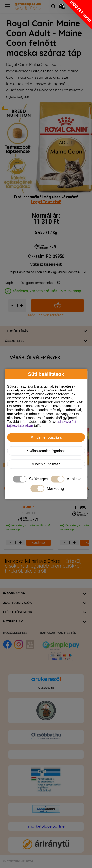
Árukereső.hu (46, 688)
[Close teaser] (61, 6)
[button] (77, 15)
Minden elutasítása (46, 464)
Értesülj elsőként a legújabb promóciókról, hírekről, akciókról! (43, 566)
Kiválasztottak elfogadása (46, 451)
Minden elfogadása (46, 437)
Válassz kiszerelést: (46, 265)
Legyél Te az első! (46, 202)
